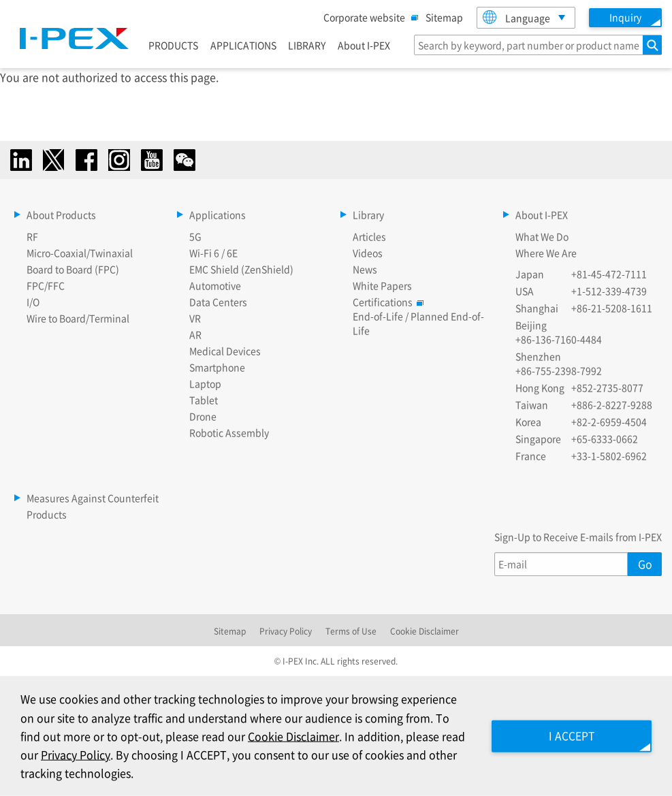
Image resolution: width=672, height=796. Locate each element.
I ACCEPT (570, 735)
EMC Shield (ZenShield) (241, 269)
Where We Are (546, 253)
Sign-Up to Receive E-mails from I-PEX (578, 537)
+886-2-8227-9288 (612, 404)
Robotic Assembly (229, 432)
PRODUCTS (173, 45)
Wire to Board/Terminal (78, 318)
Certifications (386, 302)
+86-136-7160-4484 (559, 339)
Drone (203, 416)
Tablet (204, 400)
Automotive (215, 285)
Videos (368, 253)
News (365, 269)
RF (32, 236)
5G (195, 236)
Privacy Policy (286, 631)
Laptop (205, 383)
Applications (218, 214)
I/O (33, 302)
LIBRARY (307, 45)
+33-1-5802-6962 (609, 456)
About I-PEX (364, 45)
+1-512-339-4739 (609, 291)
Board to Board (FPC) (73, 269)
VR (195, 318)
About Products (61, 214)
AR (195, 334)
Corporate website (368, 17)
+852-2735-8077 (607, 387)
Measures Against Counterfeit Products (93, 506)
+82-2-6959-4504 (609, 421)
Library (368, 214)
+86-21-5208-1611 (612, 308)
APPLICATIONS (243, 45)
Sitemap (444, 17)
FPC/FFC (46, 285)
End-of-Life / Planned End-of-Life (418, 323)
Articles (369, 236)
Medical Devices (225, 351)
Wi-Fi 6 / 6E (213, 253)
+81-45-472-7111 (609, 274)
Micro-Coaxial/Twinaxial (80, 253)
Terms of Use (351, 631)
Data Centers (218, 302)
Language (516, 17)
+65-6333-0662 (605, 439)
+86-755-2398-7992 (559, 370)
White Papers (382, 285)
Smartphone (217, 367)
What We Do (542, 236)
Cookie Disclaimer (425, 631)
